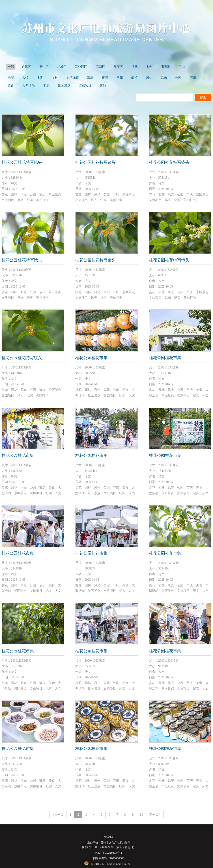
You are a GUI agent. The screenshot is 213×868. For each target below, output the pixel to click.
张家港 (166, 67)
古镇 (25, 78)
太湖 (40, 78)
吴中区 (44, 67)
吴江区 (118, 67)
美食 (11, 86)
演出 (90, 78)
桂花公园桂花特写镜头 (22, 162)
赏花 (120, 78)
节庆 (193, 78)
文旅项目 (85, 86)
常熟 (135, 67)
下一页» (155, 815)
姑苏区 (26, 67)
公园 (178, 78)
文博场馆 (73, 78)
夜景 (105, 78)
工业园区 (81, 67)
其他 (103, 86)
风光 (164, 78)
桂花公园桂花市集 (91, 358)
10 (142, 815)
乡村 (55, 78)
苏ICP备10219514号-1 (109, 853)
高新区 (101, 67)
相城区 (62, 67)
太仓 (149, 67)
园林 (149, 78)
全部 (11, 67)
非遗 (46, 86)
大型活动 (28, 86)
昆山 (182, 67)
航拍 (134, 78)
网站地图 (109, 837)
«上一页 (58, 815)
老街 (11, 78)
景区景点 (64, 86)
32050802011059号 (118, 864)
